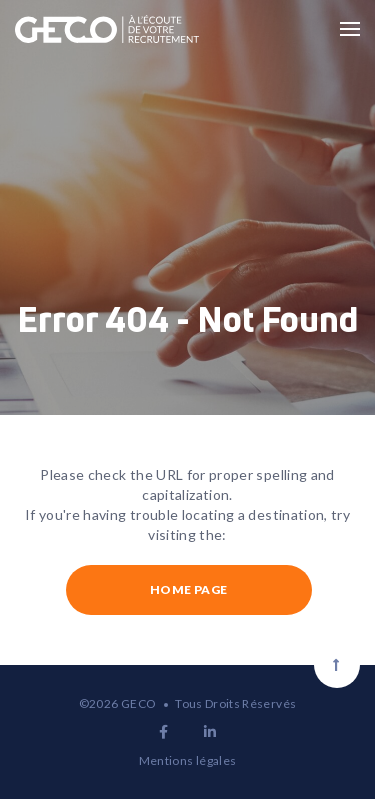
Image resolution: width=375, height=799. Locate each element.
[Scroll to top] (337, 665)
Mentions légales (188, 760)
